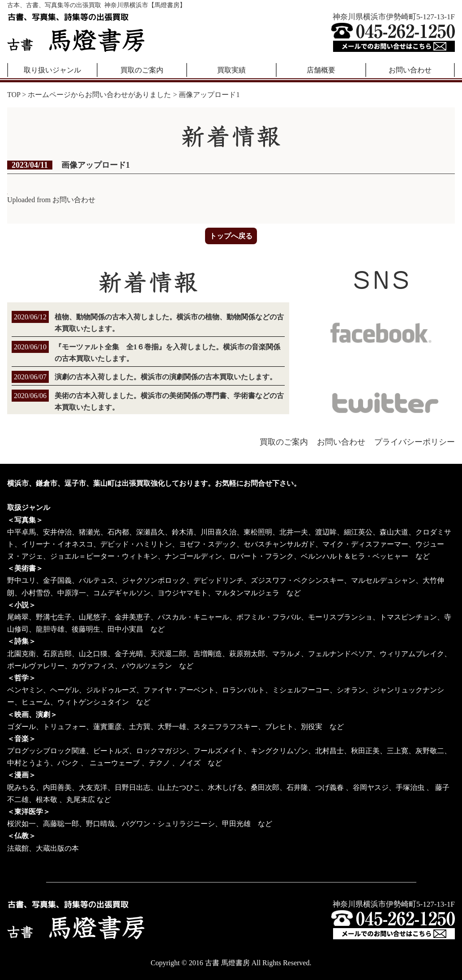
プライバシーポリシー (415, 442)
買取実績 (231, 70)
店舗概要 (321, 70)
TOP (14, 95)
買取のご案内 (142, 70)
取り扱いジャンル (52, 70)
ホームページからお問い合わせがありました (99, 95)
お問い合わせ (410, 70)
